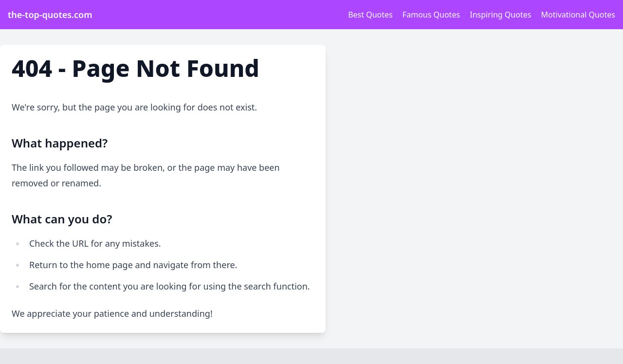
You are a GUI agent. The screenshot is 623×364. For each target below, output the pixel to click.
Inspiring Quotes (500, 15)
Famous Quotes (431, 15)
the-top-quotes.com (50, 15)
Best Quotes (370, 15)
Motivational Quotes (578, 15)
